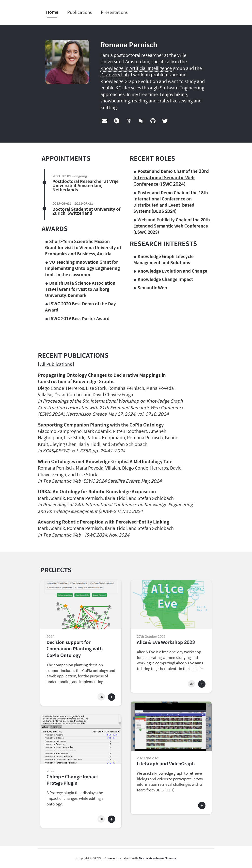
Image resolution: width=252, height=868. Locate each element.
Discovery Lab (115, 74)
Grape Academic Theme (158, 858)
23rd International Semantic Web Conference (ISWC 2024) (171, 178)
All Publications (56, 364)
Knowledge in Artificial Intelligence (136, 68)
